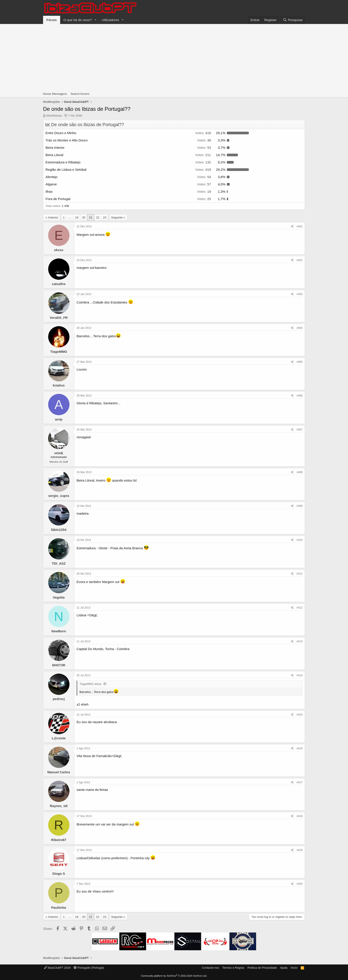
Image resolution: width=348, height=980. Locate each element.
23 (105, 217)
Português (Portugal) (89, 968)
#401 (300, 226)
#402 (300, 260)
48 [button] (204, 140)
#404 (300, 328)
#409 (300, 506)
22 (98, 217)
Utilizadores (110, 20)
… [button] (70, 217)
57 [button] (204, 184)
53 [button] (204, 148)
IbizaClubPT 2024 (57, 968)
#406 (300, 396)
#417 (300, 782)
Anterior (53, 217)
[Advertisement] (174, 57)
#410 (300, 540)
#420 (300, 884)
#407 (300, 430)
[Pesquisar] (293, 20)
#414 (300, 675)
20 (84, 217)
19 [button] (204, 191)
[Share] (292, 227)
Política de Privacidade (262, 968)
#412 (300, 608)
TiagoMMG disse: (91, 684)
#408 (300, 472)
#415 (300, 715)
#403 (300, 294)
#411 (300, 574)
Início (294, 968)
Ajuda (284, 968)
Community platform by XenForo (174, 976)
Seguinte (117, 217)
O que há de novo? (78, 20)
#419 (300, 850)
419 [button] (203, 170)
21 (91, 217)
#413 (300, 641)
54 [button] (204, 177)
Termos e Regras (233, 968)
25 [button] (204, 199)
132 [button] (203, 162)
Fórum (52, 20)
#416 (300, 748)
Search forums (80, 94)
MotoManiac (54, 116)
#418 (300, 816)
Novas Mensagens (55, 94)
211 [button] (203, 155)
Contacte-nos (211, 968)
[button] (95, 20)
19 (77, 217)
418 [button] (203, 133)
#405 (300, 362)
